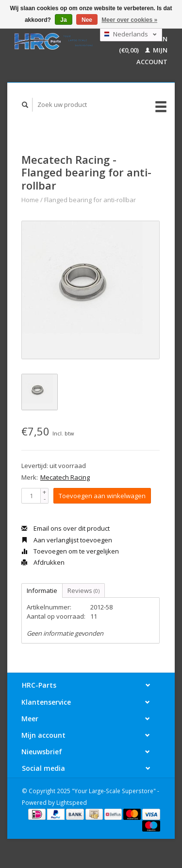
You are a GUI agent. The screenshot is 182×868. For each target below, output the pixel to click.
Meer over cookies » (129, 20)
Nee (87, 20)
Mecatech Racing (65, 477)
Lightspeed (72, 802)
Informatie (42, 590)
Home (30, 200)
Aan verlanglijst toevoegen (67, 540)
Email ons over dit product (66, 528)
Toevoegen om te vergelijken (70, 551)
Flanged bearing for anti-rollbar (90, 200)
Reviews (83, 590)
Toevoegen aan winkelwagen (102, 496)
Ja (63, 20)
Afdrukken (43, 562)
